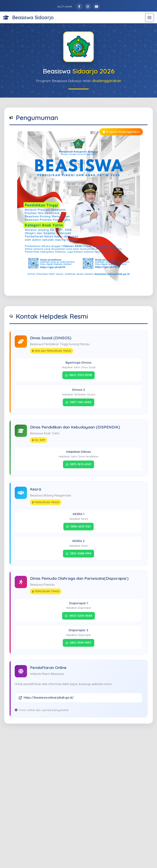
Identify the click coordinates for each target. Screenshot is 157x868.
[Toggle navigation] (149, 18)
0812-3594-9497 (79, 643)
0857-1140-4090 (78, 402)
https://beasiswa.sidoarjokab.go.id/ (46, 698)
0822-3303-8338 (79, 375)
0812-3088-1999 (78, 553)
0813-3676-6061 (79, 464)
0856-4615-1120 (79, 526)
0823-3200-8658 (78, 616)
